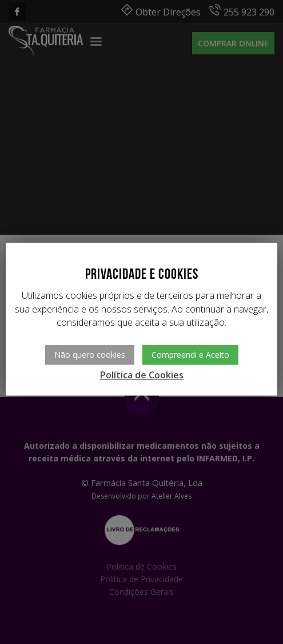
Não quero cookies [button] (90, 355)
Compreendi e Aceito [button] (190, 355)
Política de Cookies (142, 375)
